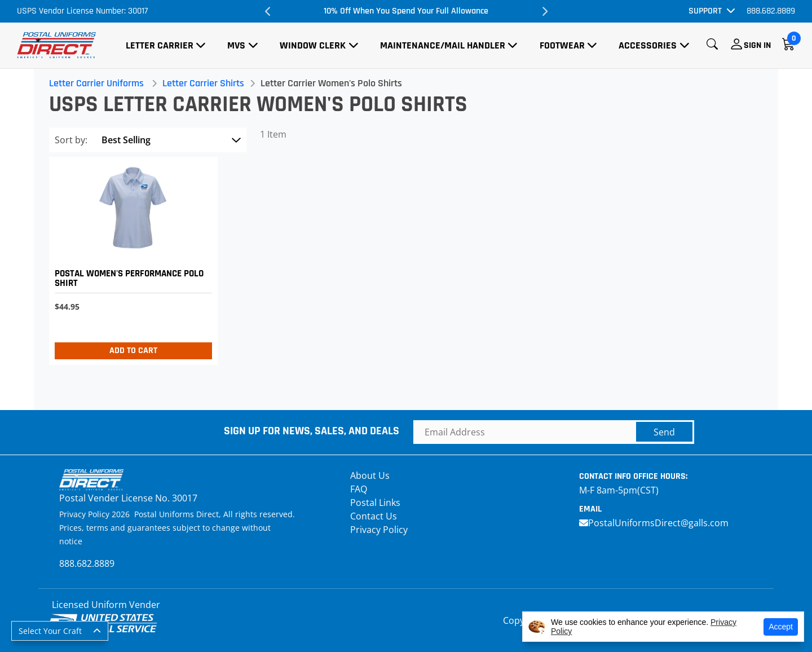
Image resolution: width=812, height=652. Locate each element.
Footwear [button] (562, 45)
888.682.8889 (771, 11)
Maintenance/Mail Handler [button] (443, 45)
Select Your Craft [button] (50, 631)
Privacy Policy (379, 530)
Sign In (757, 45)
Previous (268, 11)
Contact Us (374, 516)
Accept (781, 627)
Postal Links (375, 503)
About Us (370, 475)
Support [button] (705, 11)
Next (544, 11)
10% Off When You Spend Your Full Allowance (406, 11)
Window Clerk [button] (313, 45)
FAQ (359, 489)
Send (664, 432)
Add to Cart (134, 351)
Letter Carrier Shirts (205, 83)
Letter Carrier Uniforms (98, 83)
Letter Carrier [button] (160, 45)
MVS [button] (236, 45)
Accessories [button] (648, 45)
